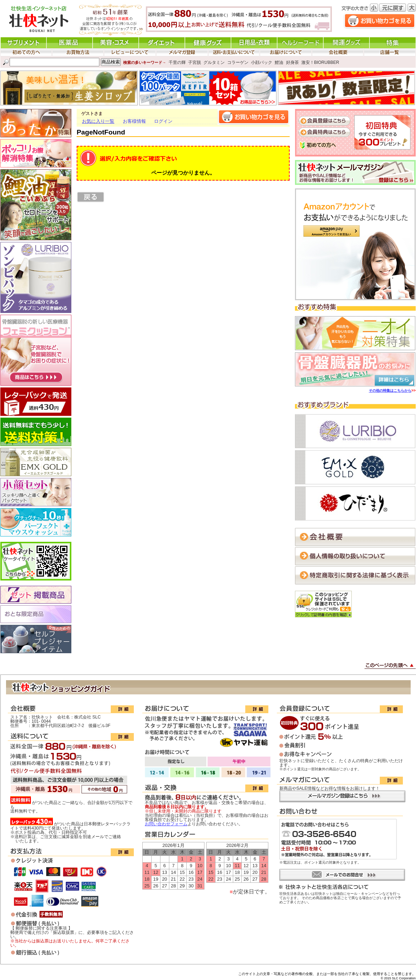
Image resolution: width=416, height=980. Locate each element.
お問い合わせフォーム (166, 824)
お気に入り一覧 (98, 121)
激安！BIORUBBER (320, 62)
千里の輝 (177, 62)
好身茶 (292, 62)
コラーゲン (238, 62)
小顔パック (262, 62)
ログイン (163, 121)
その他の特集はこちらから (390, 390)
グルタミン (214, 62)
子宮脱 (195, 62)
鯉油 (279, 62)
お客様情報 (134, 121)
